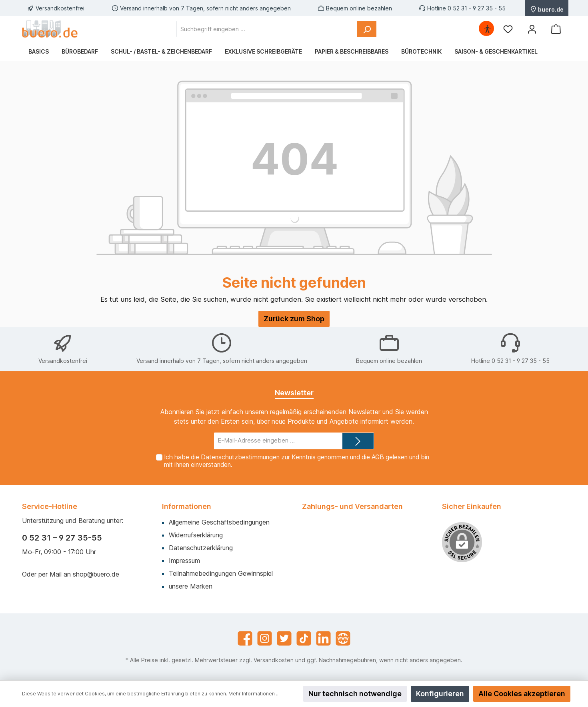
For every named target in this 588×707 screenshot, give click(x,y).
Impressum (184, 561)
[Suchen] (367, 29)
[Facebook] (245, 638)
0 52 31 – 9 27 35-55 (62, 538)
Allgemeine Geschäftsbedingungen (219, 522)
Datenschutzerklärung (201, 548)
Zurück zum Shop (294, 319)
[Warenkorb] (556, 29)
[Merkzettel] (508, 29)
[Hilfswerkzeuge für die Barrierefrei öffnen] (487, 29)
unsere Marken (191, 586)
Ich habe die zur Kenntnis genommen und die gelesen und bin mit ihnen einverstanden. (297, 461)
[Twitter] (284, 638)
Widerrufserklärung (196, 535)
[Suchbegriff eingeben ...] (267, 29)
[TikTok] (304, 638)
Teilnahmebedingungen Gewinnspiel (221, 573)
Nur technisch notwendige (355, 694)
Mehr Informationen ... (254, 694)
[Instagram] (265, 638)
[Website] (343, 638)
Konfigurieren (440, 694)
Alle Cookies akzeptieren (522, 694)
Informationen (187, 506)
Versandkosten (274, 660)
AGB (378, 457)
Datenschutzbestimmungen (240, 457)
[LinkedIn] (323, 638)
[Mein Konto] (532, 29)
